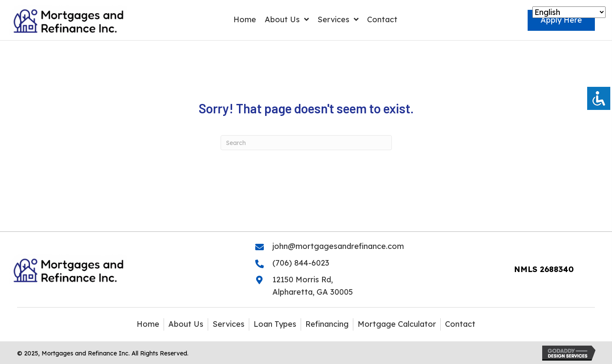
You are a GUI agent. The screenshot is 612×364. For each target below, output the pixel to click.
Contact (460, 324)
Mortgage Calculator (397, 324)
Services (228, 324)
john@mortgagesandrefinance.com (338, 246)
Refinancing (327, 324)
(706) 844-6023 (301, 263)
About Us (186, 324)
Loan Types (275, 324)
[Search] (306, 143)
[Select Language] (569, 12)
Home (148, 324)
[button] (561, 20)
